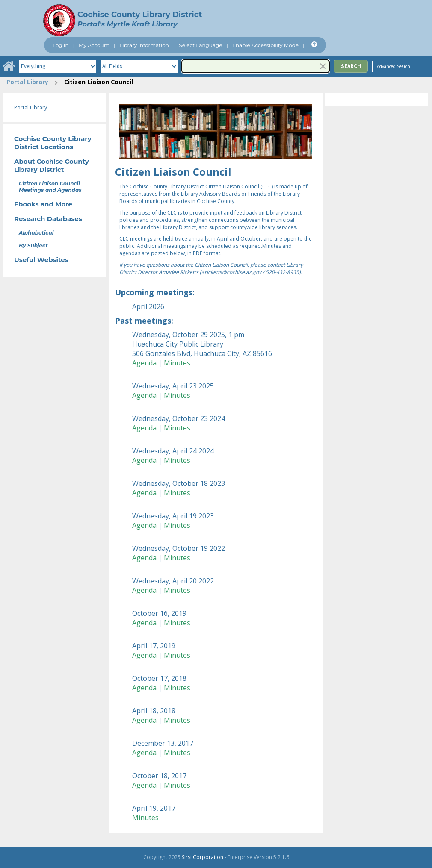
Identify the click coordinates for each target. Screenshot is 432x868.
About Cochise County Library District (52, 165)
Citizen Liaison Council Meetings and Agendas (50, 187)
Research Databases (48, 219)
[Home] (9, 66)
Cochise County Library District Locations (53, 143)
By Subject (33, 246)
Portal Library (27, 82)
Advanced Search (394, 66)
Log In (61, 45)
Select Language (200, 45)
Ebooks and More (43, 204)
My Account (94, 45)
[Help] (313, 45)
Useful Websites (41, 260)
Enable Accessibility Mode (265, 45)
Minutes (177, 363)
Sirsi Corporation (203, 857)
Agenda (144, 363)
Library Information (144, 45)
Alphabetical (36, 233)
